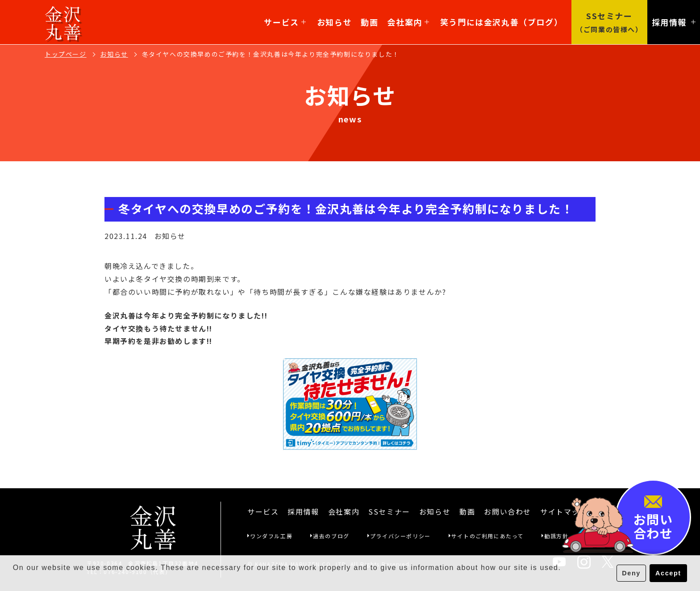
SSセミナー (389, 511)
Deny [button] (631, 573)
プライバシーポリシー (400, 536)
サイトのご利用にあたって (487, 536)
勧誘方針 (556, 536)
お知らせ (334, 22)
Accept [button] (668, 573)
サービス (285, 22)
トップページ (66, 54)
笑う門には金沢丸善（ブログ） (501, 22)
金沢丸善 (63, 22)
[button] (14, 579)
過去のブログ (331, 536)
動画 (369, 22)
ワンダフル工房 (271, 536)
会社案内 (408, 22)
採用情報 (303, 511)
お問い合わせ (508, 511)
